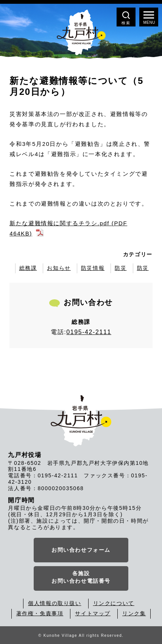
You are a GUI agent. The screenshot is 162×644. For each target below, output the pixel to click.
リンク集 (134, 613)
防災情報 (93, 268)
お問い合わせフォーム (81, 550)
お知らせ (59, 268)
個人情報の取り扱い (55, 603)
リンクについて (114, 603)
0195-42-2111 (89, 332)
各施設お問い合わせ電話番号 (81, 577)
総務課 (28, 268)
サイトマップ (93, 613)
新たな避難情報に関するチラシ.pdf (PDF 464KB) (68, 228)
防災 (121, 268)
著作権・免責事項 (40, 613)
